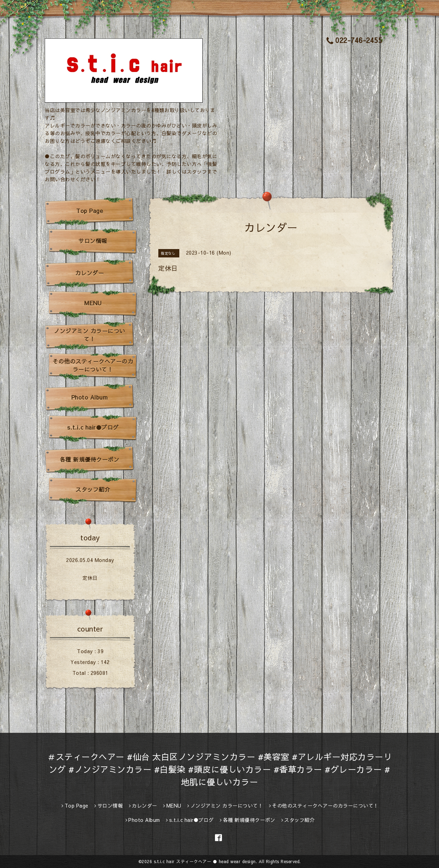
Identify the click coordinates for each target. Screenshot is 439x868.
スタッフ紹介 (93, 489)
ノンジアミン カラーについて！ (89, 335)
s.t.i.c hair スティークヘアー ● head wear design (205, 861)
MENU (93, 303)
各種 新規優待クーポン (90, 459)
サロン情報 (93, 241)
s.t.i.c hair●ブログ (93, 427)
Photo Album (90, 397)
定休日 (90, 578)
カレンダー (90, 273)
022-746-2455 (354, 40)
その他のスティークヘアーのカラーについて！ (93, 365)
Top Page (89, 211)
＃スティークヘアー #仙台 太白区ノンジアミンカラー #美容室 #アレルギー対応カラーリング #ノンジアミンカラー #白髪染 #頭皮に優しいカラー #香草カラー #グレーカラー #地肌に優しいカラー (219, 769)
